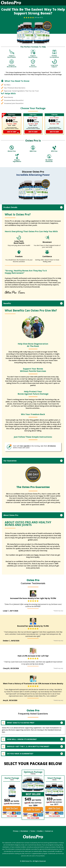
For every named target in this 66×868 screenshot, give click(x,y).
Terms (33, 833)
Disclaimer (25, 833)
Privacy (16, 833)
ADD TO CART (12, 132)
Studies (41, 833)
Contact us (49, 833)
